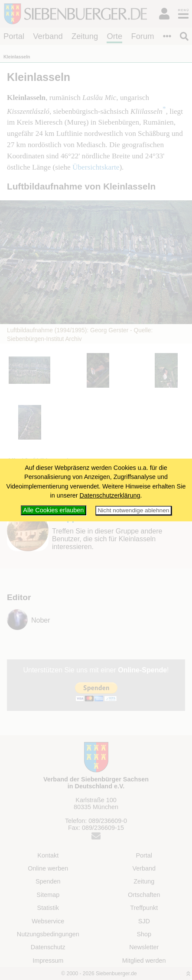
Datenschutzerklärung (110, 495)
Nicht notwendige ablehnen (133, 510)
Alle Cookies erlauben (53, 510)
